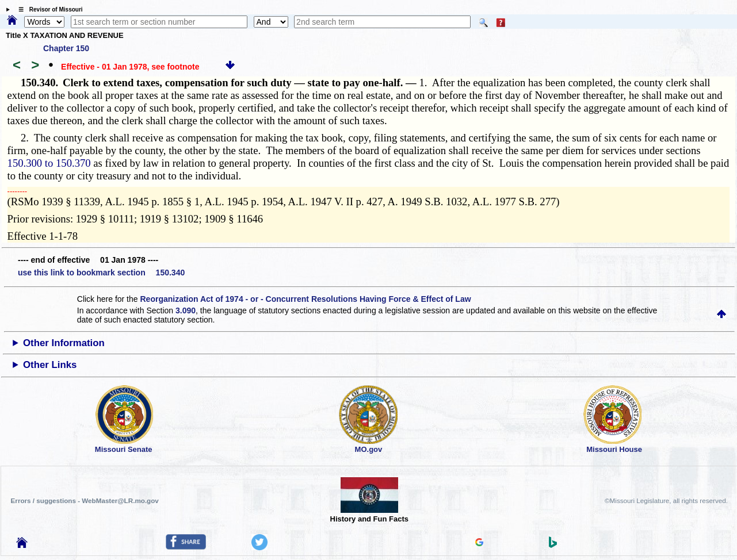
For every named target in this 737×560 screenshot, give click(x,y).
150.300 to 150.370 (49, 163)
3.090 (186, 310)
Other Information (64, 343)
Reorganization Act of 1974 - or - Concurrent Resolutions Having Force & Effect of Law (305, 299)
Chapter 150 (66, 48)
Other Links (50, 365)
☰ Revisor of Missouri (48, 9)
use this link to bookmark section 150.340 (101, 273)
